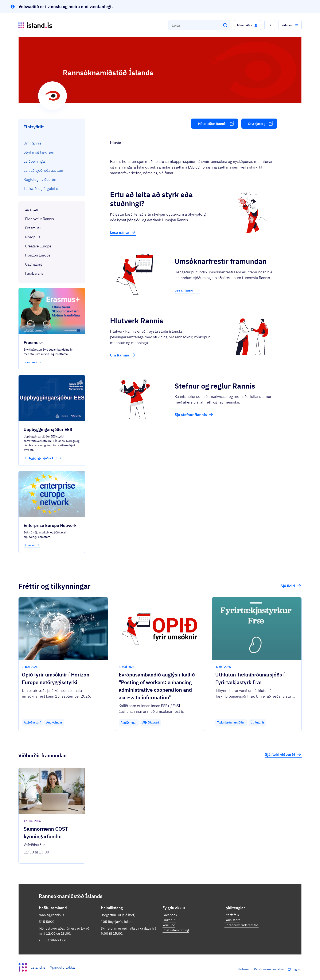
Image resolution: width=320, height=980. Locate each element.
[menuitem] (52, 143)
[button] (247, 25)
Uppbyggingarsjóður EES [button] (43, 458)
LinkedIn (169, 920)
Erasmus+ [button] (32, 362)
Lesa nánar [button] (123, 232)
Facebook (170, 915)
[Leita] (225, 25)
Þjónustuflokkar (63, 967)
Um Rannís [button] (123, 355)
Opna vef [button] (32, 545)
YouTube (169, 925)
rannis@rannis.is (51, 915)
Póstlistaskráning (176, 930)
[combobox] (199, 25)
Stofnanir (244, 969)
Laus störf (232, 920)
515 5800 (47, 922)
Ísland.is (38, 967)
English (297, 969)
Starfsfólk (232, 915)
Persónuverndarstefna (242, 925)
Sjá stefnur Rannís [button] (194, 414)
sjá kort (129, 915)
